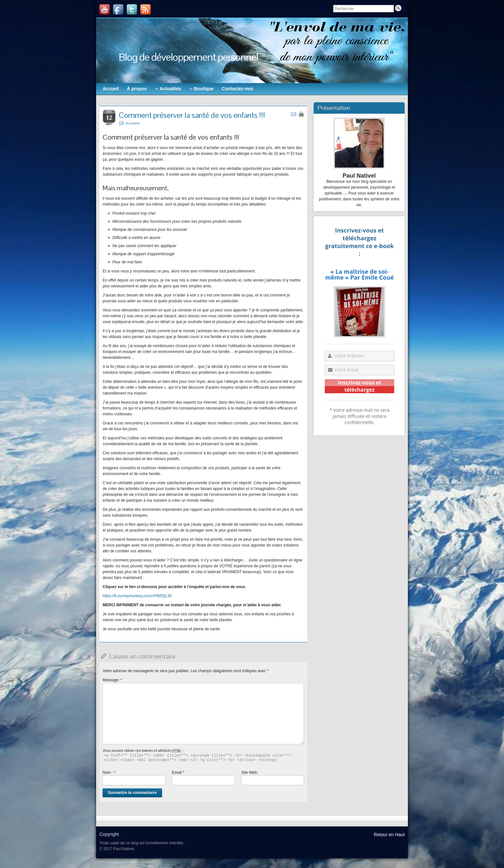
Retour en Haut (389, 835)
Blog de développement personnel (189, 57)
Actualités (133, 123)
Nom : (109, 773)
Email (178, 773)
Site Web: (250, 773)
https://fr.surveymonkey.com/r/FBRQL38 (137, 596)
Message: (112, 680)
